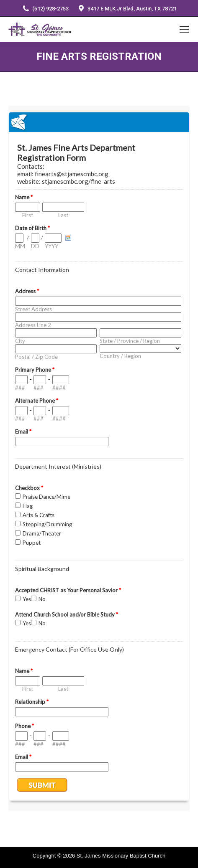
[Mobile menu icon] (184, 29)
